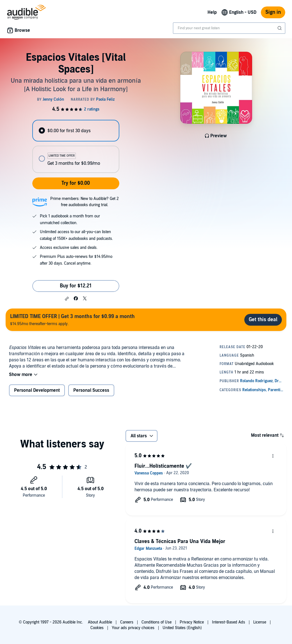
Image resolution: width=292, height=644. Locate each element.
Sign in (273, 12)
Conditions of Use (157, 622)
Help (212, 12)
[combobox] (229, 28)
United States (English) (182, 628)
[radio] (76, 131)
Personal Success (91, 390)
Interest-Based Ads (229, 622)
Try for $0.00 (76, 183)
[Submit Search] (280, 28)
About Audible (100, 622)
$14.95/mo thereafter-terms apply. (72, 320)
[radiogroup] (76, 146)
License (260, 622)
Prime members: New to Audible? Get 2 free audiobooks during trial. (85, 202)
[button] (67, 299)
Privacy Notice (192, 622)
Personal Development (37, 390)
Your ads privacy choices (133, 628)
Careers (127, 622)
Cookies (97, 628)
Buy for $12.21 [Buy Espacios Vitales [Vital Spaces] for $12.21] (76, 286)
